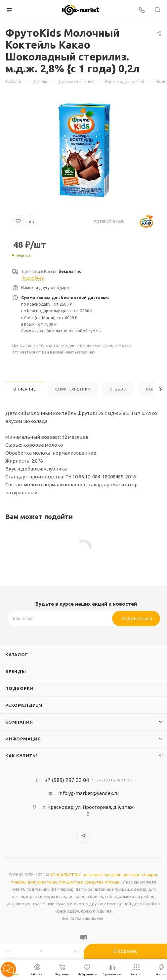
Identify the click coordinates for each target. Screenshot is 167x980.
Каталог (17, 655)
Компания (19, 722)
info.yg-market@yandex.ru (88, 793)
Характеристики (72, 389)
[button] (8, 969)
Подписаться (137, 618)
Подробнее (33, 278)
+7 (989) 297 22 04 (67, 780)
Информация (23, 739)
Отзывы (118, 389)
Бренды (16, 671)
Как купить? (22, 756)
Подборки (19, 688)
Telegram (83, 836)
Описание (24, 389)
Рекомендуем (24, 705)
